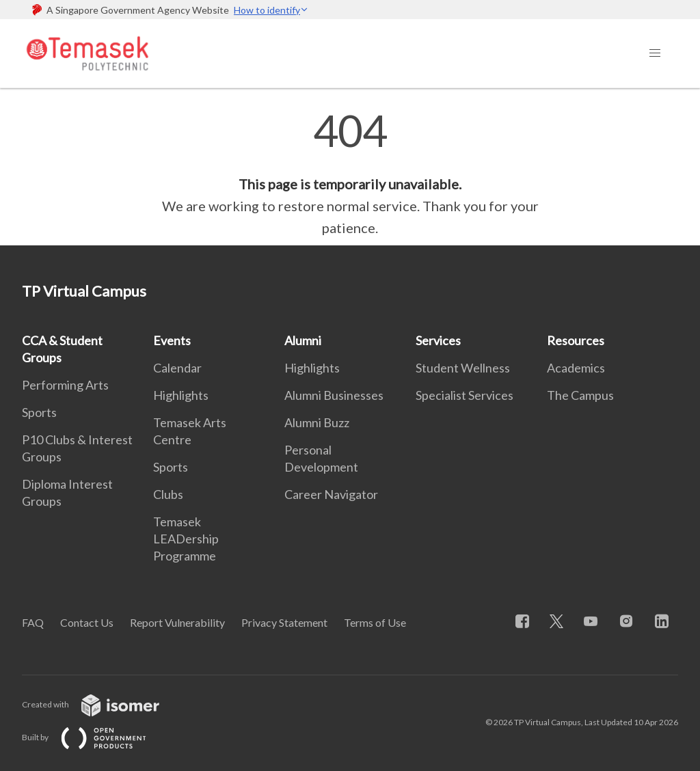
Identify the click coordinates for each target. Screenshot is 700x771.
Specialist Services (465, 395)
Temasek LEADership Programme (186, 539)
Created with (102, 704)
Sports (39, 412)
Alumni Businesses (334, 395)
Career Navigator (331, 494)
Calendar (177, 368)
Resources (576, 340)
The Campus (580, 395)
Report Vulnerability (177, 622)
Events (172, 340)
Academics (576, 368)
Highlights (181, 395)
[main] (350, 174)
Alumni (303, 340)
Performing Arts (65, 385)
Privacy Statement (284, 622)
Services (438, 340)
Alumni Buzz (317, 422)
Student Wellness (463, 368)
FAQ (33, 622)
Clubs (168, 494)
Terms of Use (375, 622)
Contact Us (87, 622)
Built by (95, 737)
